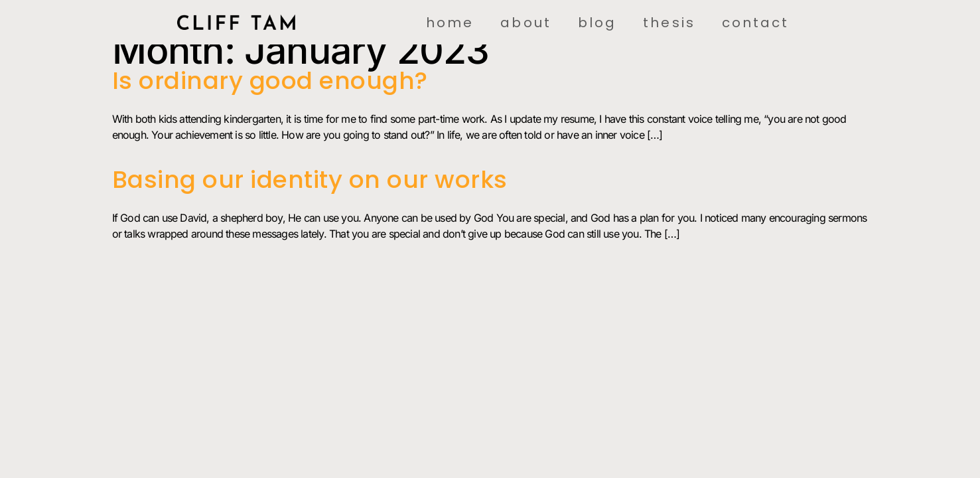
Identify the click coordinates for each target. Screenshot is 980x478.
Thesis (669, 23)
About (526, 23)
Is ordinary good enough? (270, 81)
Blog (597, 23)
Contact (756, 23)
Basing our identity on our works (310, 180)
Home (450, 23)
